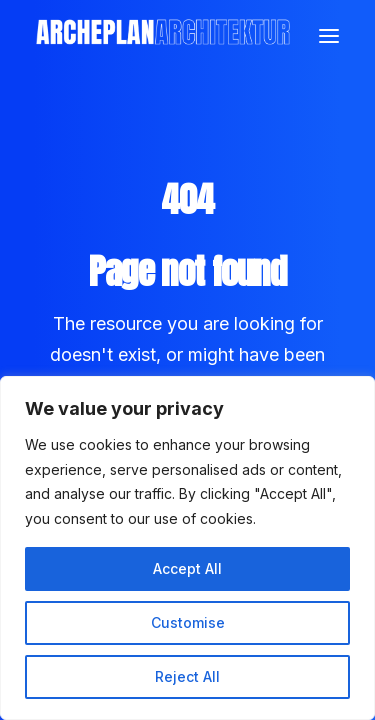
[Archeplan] (163, 35)
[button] (329, 35)
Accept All (187, 568)
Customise (188, 622)
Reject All (187, 676)
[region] (187, 548)
